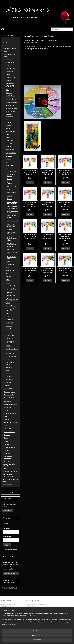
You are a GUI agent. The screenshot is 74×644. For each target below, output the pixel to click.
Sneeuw (7, 450)
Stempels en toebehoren (8, 457)
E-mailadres (6, 529)
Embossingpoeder (10, 392)
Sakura (8, 314)
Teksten (10, 196)
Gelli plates (7, 401)
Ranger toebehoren (10, 447)
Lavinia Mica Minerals (11, 233)
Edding (8, 134)
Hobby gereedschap (10, 413)
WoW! (8, 370)
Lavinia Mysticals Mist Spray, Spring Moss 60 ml (65, 270)
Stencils (10, 199)
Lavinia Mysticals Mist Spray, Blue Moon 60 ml (48, 172)
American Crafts (11, 68)
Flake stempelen (9, 395)
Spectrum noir (10, 320)
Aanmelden (7, 511)
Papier (6, 438)
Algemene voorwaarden (10, 472)
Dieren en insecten (10, 183)
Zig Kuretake (10, 377)
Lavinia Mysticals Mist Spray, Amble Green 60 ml (30, 172)
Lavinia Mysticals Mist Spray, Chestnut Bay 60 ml (30, 204)
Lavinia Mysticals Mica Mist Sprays (12, 221)
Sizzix (7, 317)
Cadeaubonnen (9, 380)
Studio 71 (9, 329)
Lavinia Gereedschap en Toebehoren (12, 263)
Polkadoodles (10, 292)
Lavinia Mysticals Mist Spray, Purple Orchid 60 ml (48, 270)
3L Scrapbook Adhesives (10, 310)
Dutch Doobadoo (11, 131)
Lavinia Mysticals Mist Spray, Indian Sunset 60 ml (30, 236)
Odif (7, 274)
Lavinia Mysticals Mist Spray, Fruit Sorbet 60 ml (48, 204)
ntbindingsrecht (7, 607)
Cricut (7, 119)
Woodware (9, 367)
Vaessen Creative (11, 357)
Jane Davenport (11, 150)
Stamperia (9, 326)
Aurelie (8, 75)
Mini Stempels (12, 193)
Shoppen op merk (10, 59)
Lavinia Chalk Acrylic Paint (11, 226)
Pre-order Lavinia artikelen (9, 55)
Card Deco (9, 81)
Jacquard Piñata (11, 153)
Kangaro (8, 159)
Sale (5, 51)
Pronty (8, 303)
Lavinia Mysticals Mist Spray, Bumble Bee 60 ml (65, 172)
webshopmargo (8, 492)
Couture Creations (11, 102)
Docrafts (8, 128)
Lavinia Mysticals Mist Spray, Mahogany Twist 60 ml (65, 237)
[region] (24, 634)
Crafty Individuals (11, 111)
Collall (8, 90)
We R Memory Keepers (10, 363)
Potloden (7, 444)
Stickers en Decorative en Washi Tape (11, 245)
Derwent (8, 125)
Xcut (7, 373)
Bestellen (30, 182)
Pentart (8, 283)
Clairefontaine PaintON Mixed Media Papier (10, 85)
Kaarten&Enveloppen (11, 423)
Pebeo (8, 280)
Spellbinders (9, 323)
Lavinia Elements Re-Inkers (12, 212)
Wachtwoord (7, 536)
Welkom (5, 42)
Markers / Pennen (10, 432)
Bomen (9, 179)
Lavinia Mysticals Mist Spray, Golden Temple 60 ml (65, 204)
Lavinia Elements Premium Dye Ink (12, 207)
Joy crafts (9, 156)
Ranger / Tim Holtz (11, 306)
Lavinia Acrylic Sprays (12, 216)
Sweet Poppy (10, 335)
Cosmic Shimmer (11, 99)
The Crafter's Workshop (10, 342)
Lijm (5, 426)
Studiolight (9, 332)
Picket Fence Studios (12, 286)
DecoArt (8, 122)
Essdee (8, 137)
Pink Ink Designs (11, 289)
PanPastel (9, 277)
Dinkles (10, 229)
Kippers (8, 162)
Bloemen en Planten (11, 175)
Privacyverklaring (8, 484)
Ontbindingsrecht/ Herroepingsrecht (8, 475)
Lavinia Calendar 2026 (12, 253)
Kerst (9, 190)
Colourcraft (9, 93)
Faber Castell (10, 140)
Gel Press (9, 144)
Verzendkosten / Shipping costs (10, 480)
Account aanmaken (10, 574)
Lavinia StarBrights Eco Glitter (12, 239)
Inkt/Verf (7, 420)
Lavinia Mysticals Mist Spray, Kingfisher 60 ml (48, 236)
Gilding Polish (8, 389)
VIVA (7, 360)
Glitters (6, 410)
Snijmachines (8, 453)
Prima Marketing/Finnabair (12, 299)
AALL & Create (10, 62)
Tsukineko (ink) (10, 353)
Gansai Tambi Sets (10, 398)
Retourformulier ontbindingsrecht (11, 609)
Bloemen (7, 386)
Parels (6, 441)
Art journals (8, 383)
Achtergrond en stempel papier (12, 203)
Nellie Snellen (10, 271)
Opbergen (7, 435)
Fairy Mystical (11, 187)
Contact (5, 469)
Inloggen (7, 545)
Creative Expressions (9, 115)
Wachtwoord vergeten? (10, 550)
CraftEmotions (10, 105)
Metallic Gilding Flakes (12, 258)
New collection (12, 171)
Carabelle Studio (11, 78)
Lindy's (8, 268)
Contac (3, 616)
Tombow (8, 346)
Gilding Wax (8, 407)
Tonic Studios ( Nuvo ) (12, 350)
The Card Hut (10, 338)
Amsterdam (9, 71)
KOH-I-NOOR (10, 165)
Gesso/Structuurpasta (11, 404)
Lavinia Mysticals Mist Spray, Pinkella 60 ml (30, 270)
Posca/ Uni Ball (10, 295)
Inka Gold (7, 416)
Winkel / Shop (7, 45)
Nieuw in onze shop (10, 48)
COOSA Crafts (10, 96)
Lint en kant (8, 429)
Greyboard (10, 249)
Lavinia (8, 168)
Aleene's (8, 65)
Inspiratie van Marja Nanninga (9, 465)
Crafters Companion (12, 108)
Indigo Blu (9, 147)
